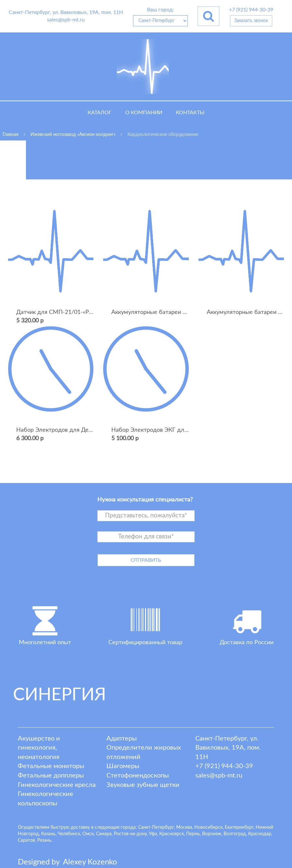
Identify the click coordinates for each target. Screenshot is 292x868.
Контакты (190, 113)
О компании (144, 113)
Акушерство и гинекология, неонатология (39, 748)
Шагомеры (123, 766)
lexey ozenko (90, 862)
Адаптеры (122, 739)
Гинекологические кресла (57, 785)
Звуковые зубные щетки (143, 785)
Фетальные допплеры (51, 776)
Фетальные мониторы (51, 766)
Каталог (100, 113)
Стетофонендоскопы (138, 776)
